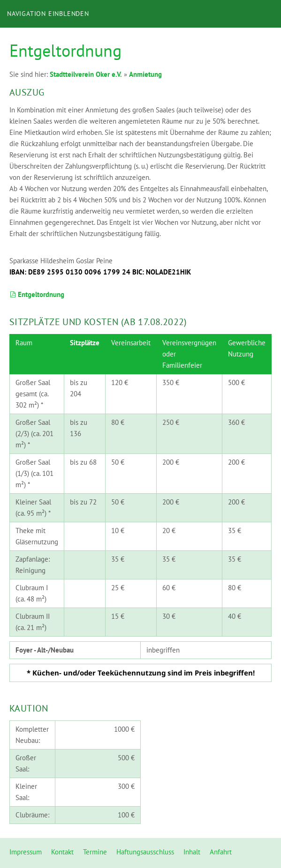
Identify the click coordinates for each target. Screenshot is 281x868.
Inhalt (192, 852)
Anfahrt (221, 852)
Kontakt (62, 852)
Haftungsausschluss (145, 852)
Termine (95, 852)
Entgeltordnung (37, 294)
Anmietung (145, 74)
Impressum (26, 852)
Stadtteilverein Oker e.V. (86, 74)
